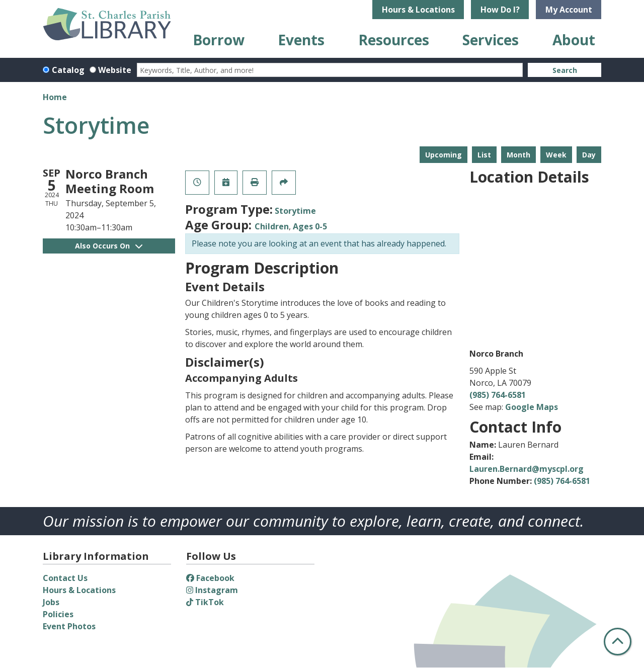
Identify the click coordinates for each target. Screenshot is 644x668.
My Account (569, 10)
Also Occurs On (109, 246)
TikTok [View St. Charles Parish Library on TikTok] (205, 602)
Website (115, 70)
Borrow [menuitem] (219, 40)
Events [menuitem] (301, 40)
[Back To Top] (618, 642)
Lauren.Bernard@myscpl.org (527, 469)
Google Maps (532, 407)
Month (518, 155)
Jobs (51, 602)
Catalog (68, 70)
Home (55, 97)
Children (272, 226)
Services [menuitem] (491, 40)
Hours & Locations (418, 10)
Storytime (295, 211)
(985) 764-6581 (498, 395)
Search (565, 70)
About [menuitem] (574, 40)
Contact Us (65, 578)
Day (589, 155)
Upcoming (444, 155)
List (484, 155)
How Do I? (500, 10)
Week (556, 155)
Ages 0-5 (310, 226)
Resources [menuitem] (394, 40)
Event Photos (69, 626)
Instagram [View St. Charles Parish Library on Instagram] (212, 590)
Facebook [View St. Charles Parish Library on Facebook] (210, 578)
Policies (58, 614)
